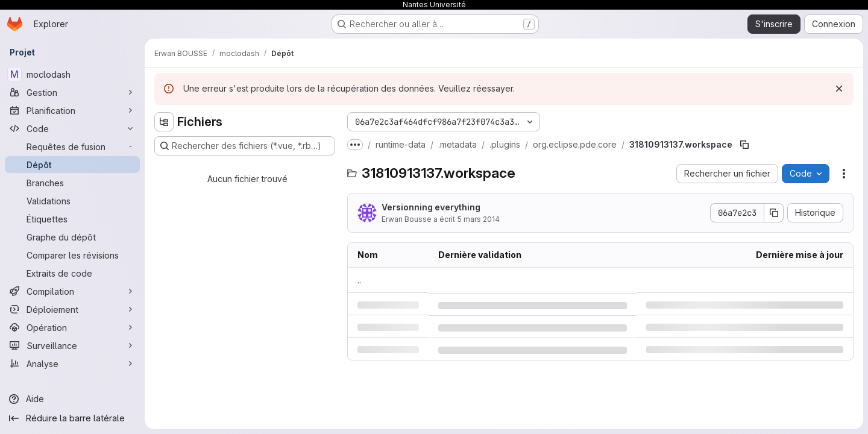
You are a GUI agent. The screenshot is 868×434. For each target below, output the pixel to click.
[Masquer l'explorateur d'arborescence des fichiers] (164, 122)
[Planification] (72, 110)
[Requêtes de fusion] (72, 146)
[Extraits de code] (72, 273)
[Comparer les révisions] (72, 255)
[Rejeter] (839, 89)
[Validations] (72, 201)
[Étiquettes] (72, 219)
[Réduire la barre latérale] (72, 418)
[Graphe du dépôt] (72, 237)
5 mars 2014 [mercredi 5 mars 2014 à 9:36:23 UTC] (478, 219)
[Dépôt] (72, 165)
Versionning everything (431, 207)
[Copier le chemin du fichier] (744, 145)
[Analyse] (72, 363)
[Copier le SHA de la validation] (774, 213)
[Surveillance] (72, 345)
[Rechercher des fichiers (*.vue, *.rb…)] (245, 146)
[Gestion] (72, 92)
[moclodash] (72, 74)
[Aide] (72, 399)
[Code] (72, 128)
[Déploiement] (72, 309)
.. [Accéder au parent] (359, 280)
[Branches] (72, 183)
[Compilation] (72, 291)
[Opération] (72, 327)
